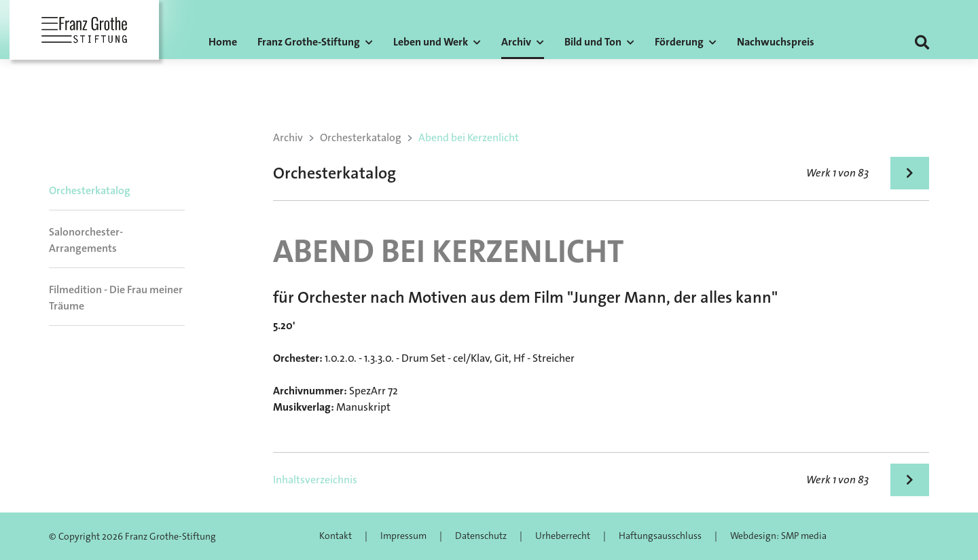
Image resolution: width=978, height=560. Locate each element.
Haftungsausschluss (660, 536)
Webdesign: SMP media (778, 536)
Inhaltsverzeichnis (315, 480)
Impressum (403, 536)
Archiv (288, 137)
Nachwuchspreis (776, 42)
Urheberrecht (563, 536)
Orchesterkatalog (90, 190)
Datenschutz (481, 536)
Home (223, 42)
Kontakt (336, 536)
